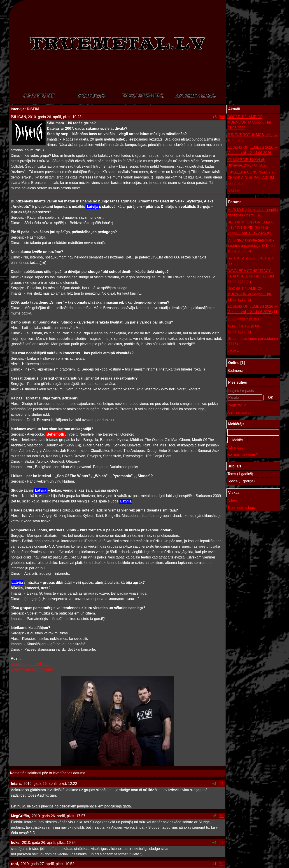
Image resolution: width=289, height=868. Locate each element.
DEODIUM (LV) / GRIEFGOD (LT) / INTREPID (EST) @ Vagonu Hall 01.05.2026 (251, 228)
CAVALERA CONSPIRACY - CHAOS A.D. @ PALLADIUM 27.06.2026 (251, 178)
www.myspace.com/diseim (32, 669)
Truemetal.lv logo (241, 508)
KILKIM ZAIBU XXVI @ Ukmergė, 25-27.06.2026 (247, 163)
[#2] (222, 816)
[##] (222, 117)
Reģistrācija (237, 405)
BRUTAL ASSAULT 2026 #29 (251, 261)
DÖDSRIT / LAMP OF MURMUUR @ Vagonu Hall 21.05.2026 (249, 122)
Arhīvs (232, 501)
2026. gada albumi (246, 319)
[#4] (222, 864)
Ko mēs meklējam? (243, 454)
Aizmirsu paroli (239, 412)
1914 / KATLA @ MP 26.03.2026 (244, 329)
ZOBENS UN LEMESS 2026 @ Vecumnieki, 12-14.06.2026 (253, 150)
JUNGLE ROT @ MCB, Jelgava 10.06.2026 (253, 137)
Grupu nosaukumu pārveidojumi (253, 342)
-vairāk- (233, 190)
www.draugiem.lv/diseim (30, 664)
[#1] (222, 784)
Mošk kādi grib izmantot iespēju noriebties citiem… (253, 213)
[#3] (222, 843)
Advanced (235, 447)
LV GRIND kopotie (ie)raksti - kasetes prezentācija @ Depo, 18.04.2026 (252, 246)
